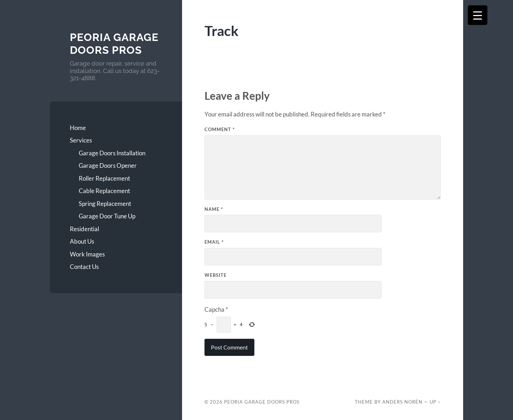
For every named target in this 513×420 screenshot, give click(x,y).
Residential (84, 229)
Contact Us (84, 267)
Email (214, 242)
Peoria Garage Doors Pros (114, 44)
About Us (82, 241)
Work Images (87, 254)
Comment (220, 129)
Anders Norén (402, 402)
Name (214, 209)
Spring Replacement (105, 204)
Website (216, 275)
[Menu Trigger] (478, 15)
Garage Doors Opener (108, 165)
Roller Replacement (104, 178)
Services (81, 140)
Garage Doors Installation (112, 153)
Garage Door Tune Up (107, 216)
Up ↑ (435, 402)
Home (78, 128)
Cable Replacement (104, 191)
